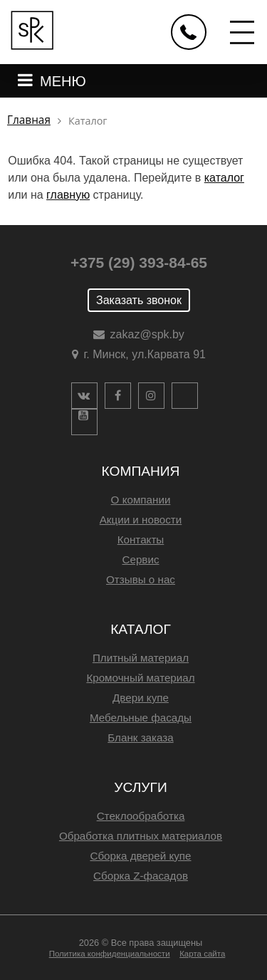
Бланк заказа (140, 737)
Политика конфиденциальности (110, 954)
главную (68, 195)
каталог (224, 178)
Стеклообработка (141, 816)
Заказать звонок (139, 300)
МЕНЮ (63, 81)
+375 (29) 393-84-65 (139, 262)
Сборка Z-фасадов (141, 876)
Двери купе (141, 698)
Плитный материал (141, 658)
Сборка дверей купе (140, 856)
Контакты (141, 539)
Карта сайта (202, 954)
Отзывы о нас (141, 579)
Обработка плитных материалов (141, 836)
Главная (29, 120)
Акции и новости (141, 520)
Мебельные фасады (141, 718)
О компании (141, 500)
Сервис (140, 559)
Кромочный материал (140, 678)
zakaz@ (147, 334)
